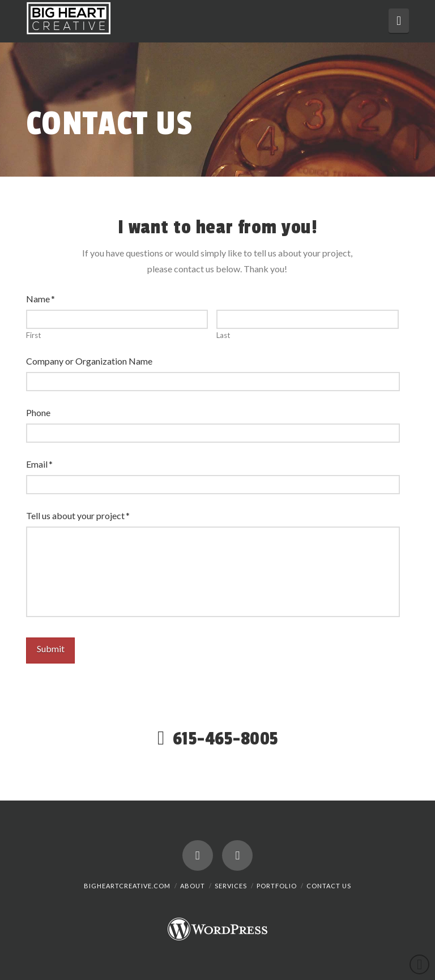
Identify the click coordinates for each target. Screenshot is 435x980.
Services (231, 886)
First (33, 335)
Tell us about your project (78, 515)
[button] (399, 21)
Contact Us (329, 886)
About (193, 886)
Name (41, 299)
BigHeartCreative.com (127, 886)
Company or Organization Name (89, 361)
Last (223, 335)
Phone (38, 412)
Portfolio (277, 886)
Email (40, 464)
